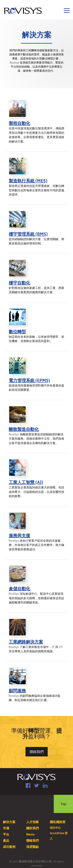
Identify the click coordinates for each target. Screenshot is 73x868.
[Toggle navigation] (67, 11)
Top (63, 804)
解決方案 (9, 822)
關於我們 (33, 828)
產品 (6, 840)
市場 (6, 828)
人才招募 (33, 822)
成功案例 (9, 847)
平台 (6, 834)
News (30, 834)
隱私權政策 (58, 822)
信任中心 (55, 828)
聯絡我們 (37, 752)
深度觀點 (33, 847)
